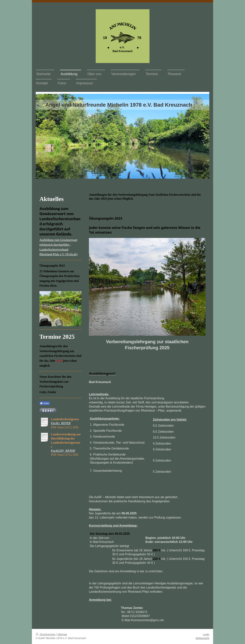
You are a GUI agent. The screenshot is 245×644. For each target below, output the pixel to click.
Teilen (45, 403)
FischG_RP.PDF (61, 423)
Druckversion (46, 634)
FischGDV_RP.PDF (63, 451)
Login (206, 634)
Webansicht (202, 638)
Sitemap (62, 634)
